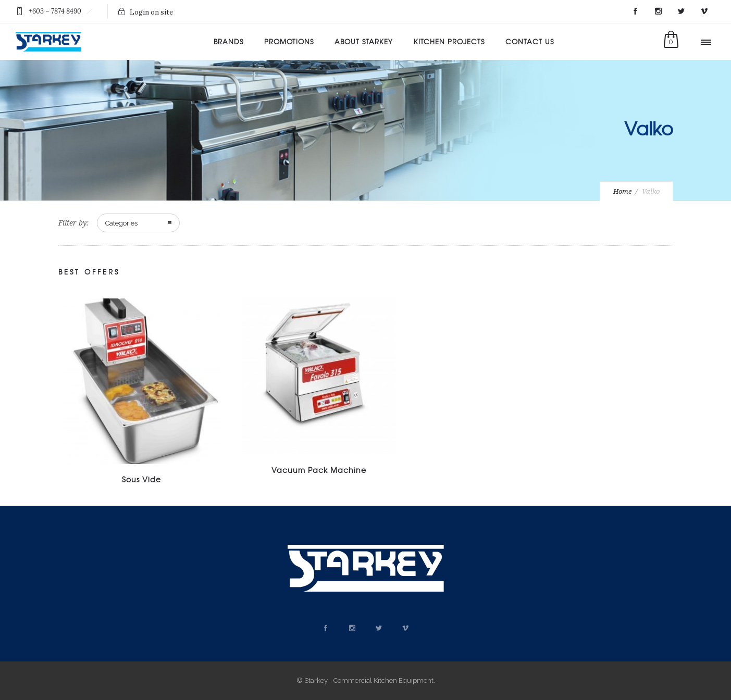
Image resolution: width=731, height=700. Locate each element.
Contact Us (530, 41)
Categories (121, 223)
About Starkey (364, 41)
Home (622, 191)
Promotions (289, 41)
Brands (228, 41)
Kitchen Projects (449, 41)
